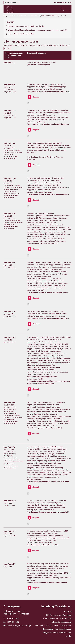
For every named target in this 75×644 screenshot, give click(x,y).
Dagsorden (60, 16)
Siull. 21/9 (7, 87)
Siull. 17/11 (8, 503)
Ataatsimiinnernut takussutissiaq (31, 16)
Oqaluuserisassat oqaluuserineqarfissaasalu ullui (26, 26)
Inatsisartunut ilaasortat (61, 622)
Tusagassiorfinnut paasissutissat (57, 629)
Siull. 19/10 (8, 146)
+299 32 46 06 (13, 622)
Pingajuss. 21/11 (10, 316)
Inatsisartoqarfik (63, 2)
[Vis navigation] (67, 9)
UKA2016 (10, 22)
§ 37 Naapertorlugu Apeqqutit (59, 615)
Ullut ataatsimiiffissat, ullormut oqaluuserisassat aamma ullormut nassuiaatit (37, 30)
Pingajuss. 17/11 (10, 92)
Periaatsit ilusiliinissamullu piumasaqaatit (53, 626)
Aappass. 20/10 (9, 89)
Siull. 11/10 (8, 265)
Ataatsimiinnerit (14, 16)
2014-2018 (45, 16)
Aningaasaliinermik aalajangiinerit (57, 633)
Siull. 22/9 (7, 113)
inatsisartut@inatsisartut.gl (19, 626)
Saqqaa (6, 16)
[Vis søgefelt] (62, 9)
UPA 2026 (67, 611)
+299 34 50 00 (13, 619)
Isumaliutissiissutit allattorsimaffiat (21, 34)
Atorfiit (69, 636)
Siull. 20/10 (8, 181)
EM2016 (53, 16)
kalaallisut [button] (11, 2)
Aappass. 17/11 (9, 148)
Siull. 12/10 (8, 340)
